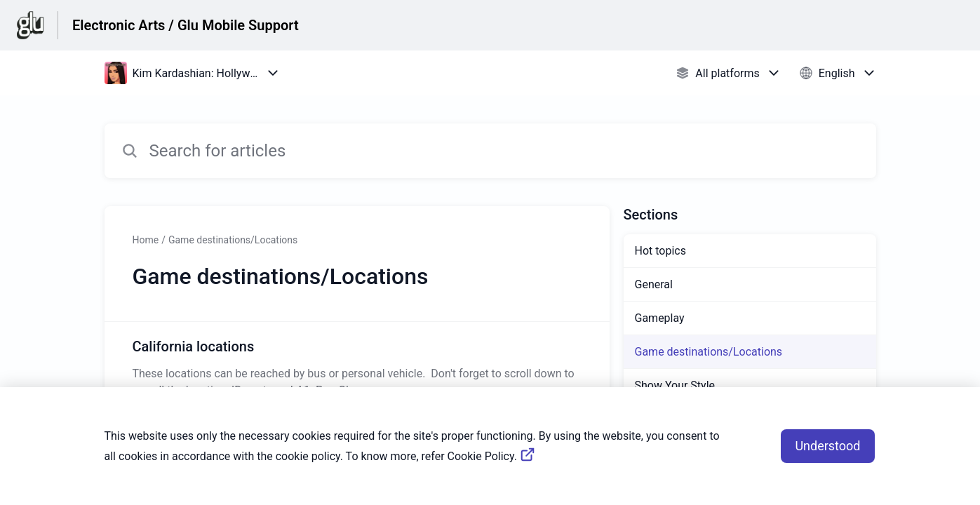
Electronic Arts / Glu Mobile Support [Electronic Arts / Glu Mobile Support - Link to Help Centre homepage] (186, 25)
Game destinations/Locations (233, 240)
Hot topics (660, 251)
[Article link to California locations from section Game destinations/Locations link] (357, 368)
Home (146, 240)
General (654, 284)
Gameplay (660, 318)
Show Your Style (675, 385)
